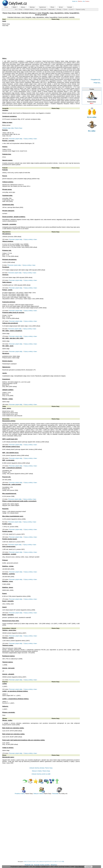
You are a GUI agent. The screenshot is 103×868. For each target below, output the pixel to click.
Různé (52, 7)
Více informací (80, 867)
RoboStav (54, 865)
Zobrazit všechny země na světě (41, 774)
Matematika (52, 9)
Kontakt (37, 865)
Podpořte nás (29, 865)
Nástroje (32, 7)
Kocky (21, 9)
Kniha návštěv (45, 865)
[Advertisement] (41, 43)
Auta (37, 9)
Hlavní (6, 7)
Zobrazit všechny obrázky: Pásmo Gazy (41, 768)
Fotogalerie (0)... (96, 80)
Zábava (23, 7)
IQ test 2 (71, 9)
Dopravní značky (80, 9)
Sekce (14, 7)
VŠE (63, 862)
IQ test (61, 7)
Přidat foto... (97, 83)
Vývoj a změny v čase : (31, 139)
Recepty (59, 9)
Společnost (43, 7)
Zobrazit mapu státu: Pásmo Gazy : (13, 128)
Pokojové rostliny (29, 9)
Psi (16, 9)
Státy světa (43, 9)
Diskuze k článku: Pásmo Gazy (41, 771)
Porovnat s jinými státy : (16, 139)
